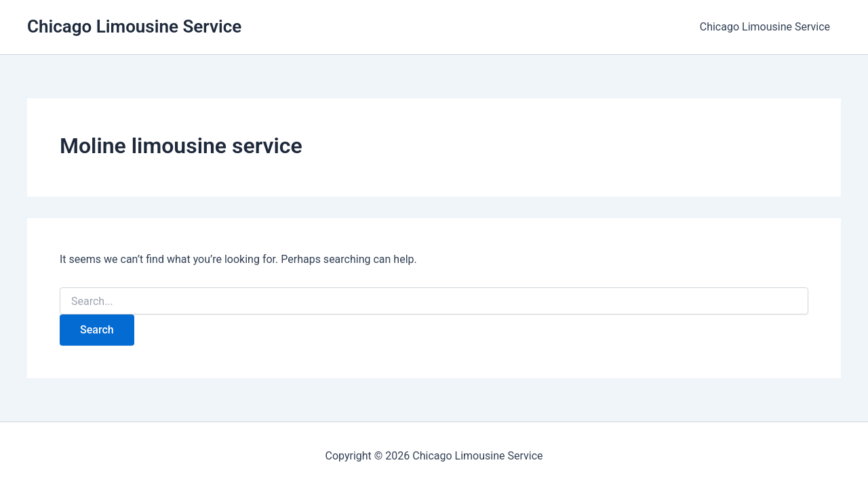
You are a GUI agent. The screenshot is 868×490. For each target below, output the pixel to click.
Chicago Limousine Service (134, 26)
